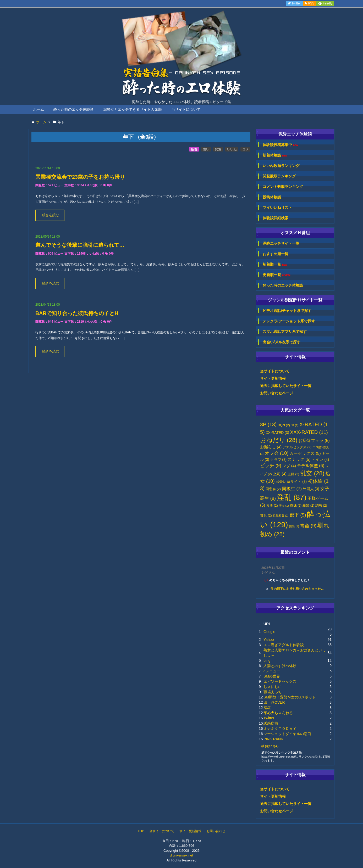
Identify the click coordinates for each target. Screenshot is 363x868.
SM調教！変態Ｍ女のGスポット (290, 697)
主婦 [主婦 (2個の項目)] (293, 474)
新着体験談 (275, 155)
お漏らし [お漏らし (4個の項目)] (271, 447)
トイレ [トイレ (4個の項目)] (320, 460)
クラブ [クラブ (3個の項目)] (279, 460)
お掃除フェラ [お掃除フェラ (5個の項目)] (314, 441)
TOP (141, 831)
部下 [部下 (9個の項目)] (298, 515)
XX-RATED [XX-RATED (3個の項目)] (277, 433)
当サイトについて (186, 109)
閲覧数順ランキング (279, 176)
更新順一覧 (277, 275)
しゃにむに (273, 687)
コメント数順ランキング (283, 187)
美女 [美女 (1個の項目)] (284, 506)
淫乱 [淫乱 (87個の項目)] (292, 497)
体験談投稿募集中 (280, 145)
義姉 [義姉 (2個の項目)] (308, 506)
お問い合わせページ (277, 393)
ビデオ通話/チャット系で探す (287, 311)
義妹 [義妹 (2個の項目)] (296, 506)
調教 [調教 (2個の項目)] (321, 506)
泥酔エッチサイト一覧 (281, 243)
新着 (194, 149)
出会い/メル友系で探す (282, 342)
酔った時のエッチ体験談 (74, 109)
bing (267, 660)
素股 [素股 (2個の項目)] (272, 506)
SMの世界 (272, 676)
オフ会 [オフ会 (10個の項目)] (277, 453)
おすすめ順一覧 (276, 254)
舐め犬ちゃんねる (278, 713)
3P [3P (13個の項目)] (268, 424)
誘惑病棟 (271, 723)
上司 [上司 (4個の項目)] (280, 474)
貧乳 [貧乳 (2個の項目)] (266, 516)
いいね (232, 149)
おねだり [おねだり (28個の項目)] (279, 440)
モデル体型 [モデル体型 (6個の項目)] (311, 466)
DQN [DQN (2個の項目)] (284, 425)
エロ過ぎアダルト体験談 (284, 645)
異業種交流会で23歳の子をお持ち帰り (80, 177)
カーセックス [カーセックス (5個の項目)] (305, 453)
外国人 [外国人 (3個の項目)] (311, 489)
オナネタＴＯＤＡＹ (280, 729)
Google (269, 632)
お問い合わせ (216, 831)
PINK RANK (273, 739)
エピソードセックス (280, 681)
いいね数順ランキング (281, 166)
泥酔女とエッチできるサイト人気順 (133, 109)
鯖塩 (267, 708)
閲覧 (218, 149)
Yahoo (269, 640)
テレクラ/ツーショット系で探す (289, 321)
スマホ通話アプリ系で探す (285, 332)
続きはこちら (270, 746)
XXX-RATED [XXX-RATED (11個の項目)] (309, 432)
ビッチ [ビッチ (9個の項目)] (271, 466)
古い (206, 149)
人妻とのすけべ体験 (280, 666)
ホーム (38, 109)
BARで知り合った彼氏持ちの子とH (77, 313)
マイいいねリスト (277, 208)
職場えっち (273, 692)
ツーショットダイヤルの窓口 (287, 734)
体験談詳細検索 (276, 218)
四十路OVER (274, 702)
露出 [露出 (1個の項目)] (294, 526)
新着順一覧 (275, 264)
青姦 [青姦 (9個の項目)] (308, 526)
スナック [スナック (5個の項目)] (299, 459)
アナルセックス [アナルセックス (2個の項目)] (297, 447)
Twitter (269, 718)
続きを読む (51, 215)
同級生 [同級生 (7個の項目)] (292, 489)
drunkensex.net (182, 855)
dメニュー (272, 671)
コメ (245, 149)
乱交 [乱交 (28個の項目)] (312, 473)
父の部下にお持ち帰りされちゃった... (297, 589)
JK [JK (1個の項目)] (295, 425)
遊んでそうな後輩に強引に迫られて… (80, 245)
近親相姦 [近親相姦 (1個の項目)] (281, 516)
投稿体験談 (272, 197)
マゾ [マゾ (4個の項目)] (289, 466)
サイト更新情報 (273, 378)
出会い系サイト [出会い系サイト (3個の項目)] (291, 482)
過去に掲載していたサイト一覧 (286, 386)
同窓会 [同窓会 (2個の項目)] (273, 489)
